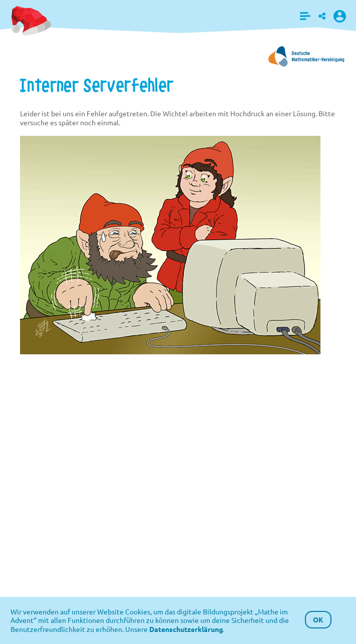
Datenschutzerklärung (186, 629)
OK (318, 619)
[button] (305, 16)
